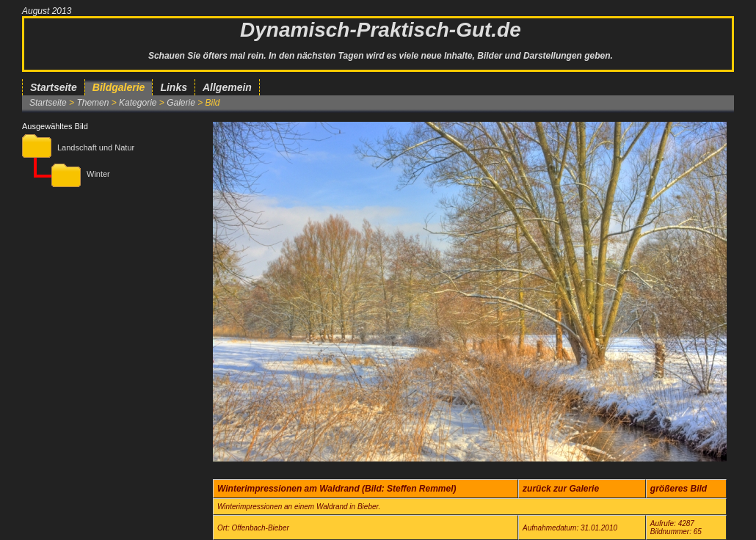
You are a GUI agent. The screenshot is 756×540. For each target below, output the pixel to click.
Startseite (54, 87)
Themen (92, 103)
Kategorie (138, 103)
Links (174, 87)
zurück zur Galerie (561, 489)
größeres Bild (679, 489)
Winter (98, 174)
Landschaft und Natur (96, 147)
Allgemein (227, 87)
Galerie (181, 103)
